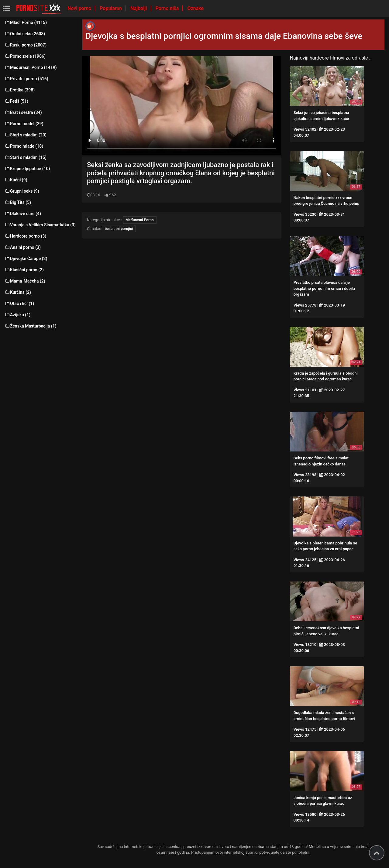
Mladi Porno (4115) (26, 22)
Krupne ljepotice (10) (27, 169)
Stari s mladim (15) (26, 157)
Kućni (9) (16, 180)
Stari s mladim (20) (26, 135)
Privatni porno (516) (26, 79)
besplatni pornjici (119, 229)
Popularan (111, 8)
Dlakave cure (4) (23, 214)
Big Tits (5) (18, 202)
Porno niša (168, 8)
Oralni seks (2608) (25, 34)
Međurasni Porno (140, 220)
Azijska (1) (17, 315)
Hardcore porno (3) (25, 236)
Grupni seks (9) (22, 191)
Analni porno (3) (23, 247)
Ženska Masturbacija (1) (30, 326)
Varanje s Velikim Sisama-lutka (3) (40, 225)
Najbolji (139, 8)
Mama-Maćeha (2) (25, 281)
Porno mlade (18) (24, 146)
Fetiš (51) (16, 101)
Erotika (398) (20, 90)
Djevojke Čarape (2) (26, 259)
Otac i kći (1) (19, 304)
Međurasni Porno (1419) (31, 67)
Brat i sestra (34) (23, 112)
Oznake (195, 8)
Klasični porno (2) (24, 270)
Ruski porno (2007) (26, 45)
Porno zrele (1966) (25, 56)
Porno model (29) (24, 124)
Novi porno (80, 8)
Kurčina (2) (18, 292)
